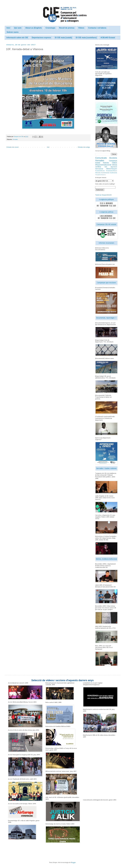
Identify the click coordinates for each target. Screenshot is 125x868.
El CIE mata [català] (63, 38)
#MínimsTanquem (112, 169)
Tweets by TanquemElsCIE (103, 195)
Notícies (106, 163)
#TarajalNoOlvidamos (100, 175)
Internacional (99, 169)
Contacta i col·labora (97, 28)
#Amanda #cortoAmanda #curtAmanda (106, 173)
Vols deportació (111, 167)
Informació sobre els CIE (17, 38)
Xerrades (15, 139)
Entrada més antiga (84, 147)
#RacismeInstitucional (103, 165)
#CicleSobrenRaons (111, 171)
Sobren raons (13, 32)
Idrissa (115, 165)
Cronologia (50, 28)
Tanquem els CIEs (19, 137)
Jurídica (98, 167)
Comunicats (101, 158)
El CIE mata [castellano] (86, 38)
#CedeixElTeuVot (100, 171)
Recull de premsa (67, 28)
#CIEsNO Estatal (108, 38)
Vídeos (81, 28)
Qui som (18, 28)
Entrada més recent (13, 147)
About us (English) (33, 28)
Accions (113, 158)
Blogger (73, 863)
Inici (8, 28)
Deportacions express (41, 38)
